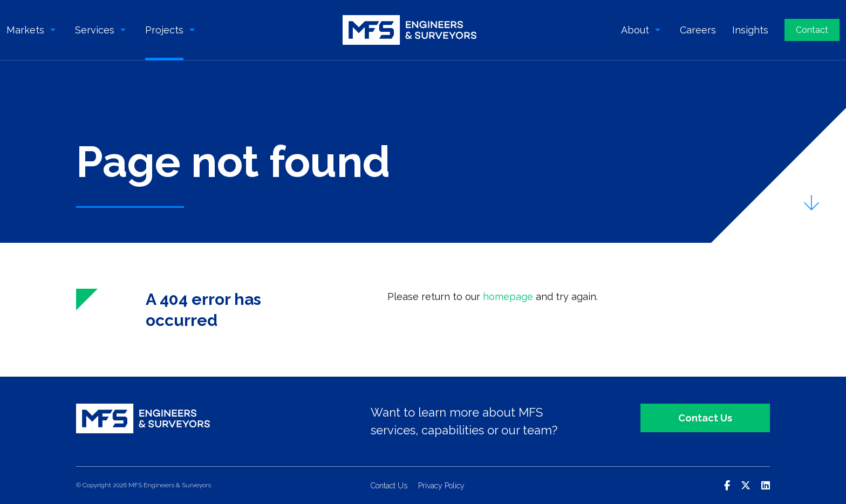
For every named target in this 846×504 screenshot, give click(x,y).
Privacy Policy (441, 486)
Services (95, 30)
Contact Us (705, 418)
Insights (750, 30)
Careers (698, 30)
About (635, 30)
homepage (508, 297)
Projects (164, 30)
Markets (25, 30)
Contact (812, 30)
